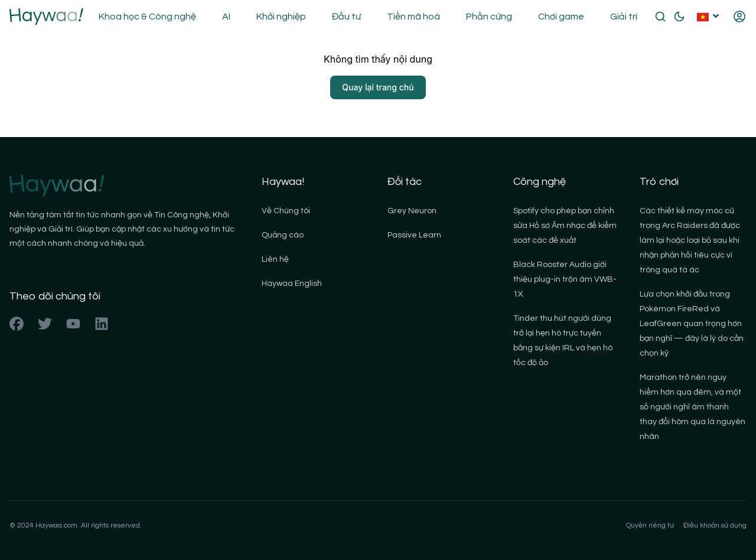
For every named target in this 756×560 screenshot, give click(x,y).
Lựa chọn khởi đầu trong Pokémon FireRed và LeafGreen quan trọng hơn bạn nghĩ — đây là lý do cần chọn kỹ (692, 324)
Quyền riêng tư (650, 525)
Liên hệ (275, 259)
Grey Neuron (412, 211)
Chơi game (561, 17)
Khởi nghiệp (281, 17)
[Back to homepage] (46, 17)
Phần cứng (489, 17)
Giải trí (624, 17)
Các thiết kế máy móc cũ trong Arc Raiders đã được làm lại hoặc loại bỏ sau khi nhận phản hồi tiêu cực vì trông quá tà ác (690, 240)
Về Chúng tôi (286, 211)
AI (226, 17)
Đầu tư (346, 17)
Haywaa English (292, 284)
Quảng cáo (283, 235)
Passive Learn (414, 235)
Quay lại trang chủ (378, 87)
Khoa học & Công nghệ (147, 17)
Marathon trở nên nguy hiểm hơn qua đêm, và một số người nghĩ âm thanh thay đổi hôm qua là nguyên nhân (693, 407)
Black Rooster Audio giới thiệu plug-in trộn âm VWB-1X (565, 279)
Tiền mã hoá (413, 17)
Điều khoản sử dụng (715, 525)
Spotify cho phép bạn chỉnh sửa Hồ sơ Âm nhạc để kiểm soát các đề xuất (565, 226)
